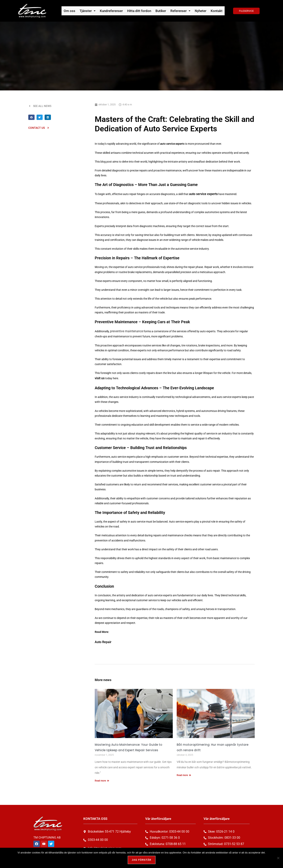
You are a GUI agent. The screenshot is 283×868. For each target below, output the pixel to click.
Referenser (179, 11)
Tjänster (90, 11)
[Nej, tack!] (278, 858)
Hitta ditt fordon (139, 11)
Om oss (72, 11)
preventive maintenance (125, 330)
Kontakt (214, 11)
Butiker (160, 11)
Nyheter (199, 11)
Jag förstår (142, 861)
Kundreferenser (113, 11)
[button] (90, 11)
